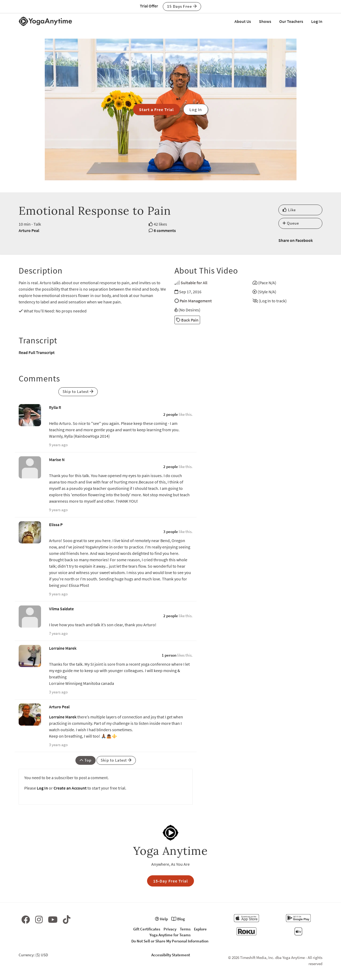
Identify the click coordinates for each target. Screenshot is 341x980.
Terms (185, 929)
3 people (171, 532)
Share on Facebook (296, 240)
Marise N (57, 459)
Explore (200, 929)
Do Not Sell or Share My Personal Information (170, 941)
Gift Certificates (147, 929)
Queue (291, 223)
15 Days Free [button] (182, 6)
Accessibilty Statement (171, 955)
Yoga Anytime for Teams (170, 935)
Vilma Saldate (61, 609)
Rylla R (55, 407)
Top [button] (86, 760)
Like (289, 210)
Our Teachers (291, 21)
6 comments (165, 230)
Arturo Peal (29, 230)
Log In (317, 21)
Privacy (170, 929)
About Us (243, 21)
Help (161, 919)
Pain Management (196, 301)
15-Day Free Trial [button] (170, 881)
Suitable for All (194, 283)
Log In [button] (196, 109)
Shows (265, 21)
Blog (178, 919)
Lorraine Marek (63, 648)
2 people (171, 414)
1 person (169, 655)
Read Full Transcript (37, 352)
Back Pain (187, 320)
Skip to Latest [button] (78, 391)
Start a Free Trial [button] (156, 109)
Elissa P (56, 524)
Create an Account (70, 788)
